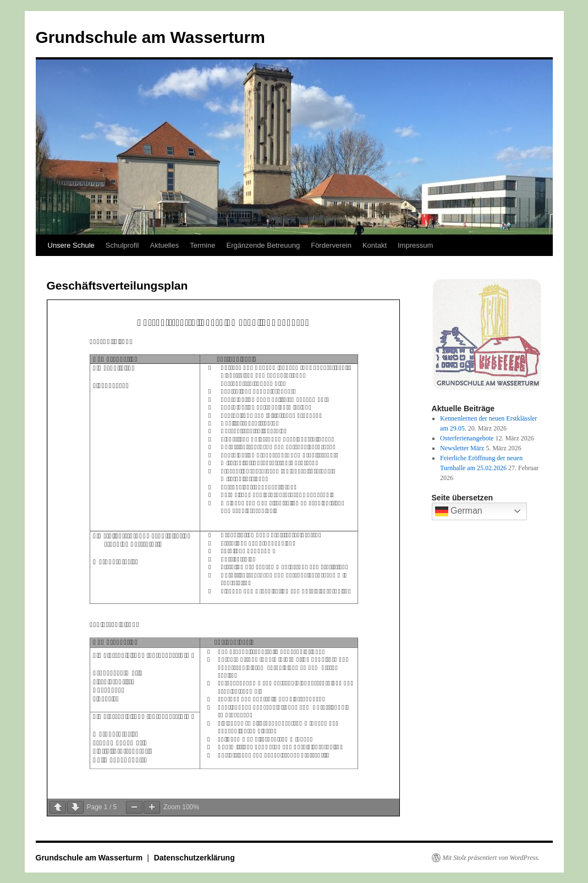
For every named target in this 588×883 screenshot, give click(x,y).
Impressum (415, 245)
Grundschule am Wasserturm (150, 37)
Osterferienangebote (467, 438)
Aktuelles (164, 245)
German (459, 511)
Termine (202, 245)
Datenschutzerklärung (194, 858)
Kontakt (375, 245)
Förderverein (331, 245)
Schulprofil (122, 245)
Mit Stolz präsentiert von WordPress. (491, 858)
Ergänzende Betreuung (263, 245)
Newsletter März (462, 448)
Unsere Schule (71, 245)
